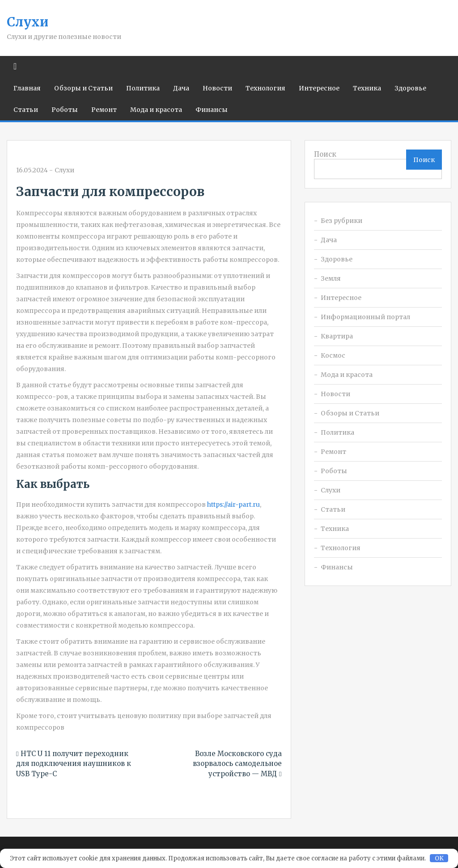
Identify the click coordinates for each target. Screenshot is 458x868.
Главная (27, 88)
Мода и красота (156, 110)
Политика (143, 88)
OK (439, 858)
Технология (265, 88)
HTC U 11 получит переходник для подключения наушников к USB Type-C (74, 764)
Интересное (319, 88)
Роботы (65, 110)
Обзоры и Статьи (83, 88)
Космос (333, 355)
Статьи (26, 110)
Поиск (325, 154)
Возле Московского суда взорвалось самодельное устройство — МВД (237, 764)
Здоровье (410, 88)
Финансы (212, 110)
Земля (331, 278)
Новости (217, 88)
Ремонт (104, 110)
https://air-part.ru (233, 505)
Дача (181, 88)
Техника (367, 88)
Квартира (337, 336)
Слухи (28, 22)
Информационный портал (365, 317)
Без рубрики (341, 221)
